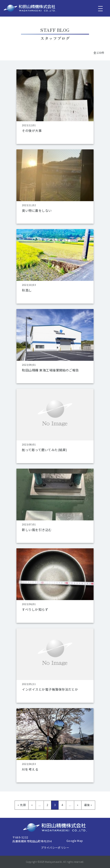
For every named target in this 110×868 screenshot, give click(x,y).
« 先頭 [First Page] (22, 805)
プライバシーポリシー (55, 847)
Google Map (75, 841)
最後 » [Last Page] (88, 805)
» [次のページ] (78, 805)
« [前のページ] (32, 805)
